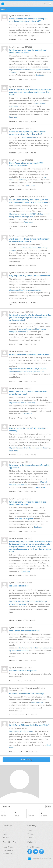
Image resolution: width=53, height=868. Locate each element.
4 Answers (13, 715)
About (30, 830)
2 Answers (13, 303)
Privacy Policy (8, 850)
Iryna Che (13, 16)
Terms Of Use (8, 847)
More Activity (26, 760)
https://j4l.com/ (37, 702)
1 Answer (12, 40)
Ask (4, 830)
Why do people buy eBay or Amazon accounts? (29, 276)
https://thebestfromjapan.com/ (21, 731)
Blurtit (3, 4)
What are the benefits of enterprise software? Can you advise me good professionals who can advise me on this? (30, 318)
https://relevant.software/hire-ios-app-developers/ (29, 448)
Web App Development (24, 519)
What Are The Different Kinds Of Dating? (26, 694)
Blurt (26, 40)
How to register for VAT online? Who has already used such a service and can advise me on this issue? (30, 92)
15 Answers (13, 752)
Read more (40, 75)
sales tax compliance (29, 138)
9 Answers (13, 226)
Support (30, 837)
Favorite (33, 40)
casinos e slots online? (19, 586)
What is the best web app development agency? (30, 354)
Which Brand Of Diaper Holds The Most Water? (29, 725)
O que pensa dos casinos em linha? (24, 631)
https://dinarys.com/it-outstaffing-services (26, 403)
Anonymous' (29, 273)
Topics (5, 834)
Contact (30, 834)
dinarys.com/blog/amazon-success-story (25, 290)
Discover (6, 837)
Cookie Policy (8, 854)
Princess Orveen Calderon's (35, 688)
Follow (20, 40)
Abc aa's (28, 722)
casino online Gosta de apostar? (23, 671)
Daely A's (28, 197)
